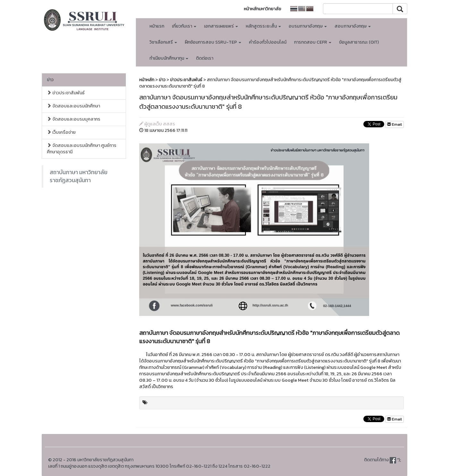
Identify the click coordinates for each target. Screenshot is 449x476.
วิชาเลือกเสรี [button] (163, 42)
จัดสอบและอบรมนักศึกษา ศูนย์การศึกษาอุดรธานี (82, 149)
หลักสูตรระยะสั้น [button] (263, 26)
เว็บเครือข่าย (61, 132)
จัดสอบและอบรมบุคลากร (74, 119)
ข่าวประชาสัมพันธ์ (66, 93)
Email (394, 124)
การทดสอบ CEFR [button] (313, 42)
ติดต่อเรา (205, 58)
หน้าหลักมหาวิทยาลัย (263, 9)
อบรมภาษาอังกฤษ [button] (308, 26)
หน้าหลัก (147, 80)
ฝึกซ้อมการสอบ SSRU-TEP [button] (213, 42)
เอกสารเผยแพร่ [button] (221, 26)
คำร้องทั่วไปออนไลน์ (268, 42)
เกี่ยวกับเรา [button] (184, 26)
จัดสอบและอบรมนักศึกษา (73, 106)
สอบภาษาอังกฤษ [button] (353, 26)
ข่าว (50, 80)
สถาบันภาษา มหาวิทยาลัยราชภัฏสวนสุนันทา (79, 176)
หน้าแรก (157, 26)
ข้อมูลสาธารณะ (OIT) (359, 42)
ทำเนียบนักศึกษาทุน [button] (169, 58)
